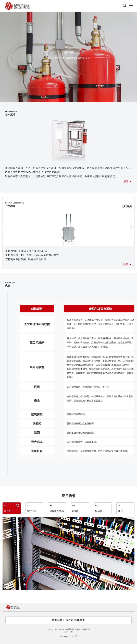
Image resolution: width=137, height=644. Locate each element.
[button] (63, 244)
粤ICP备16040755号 (68, 637)
